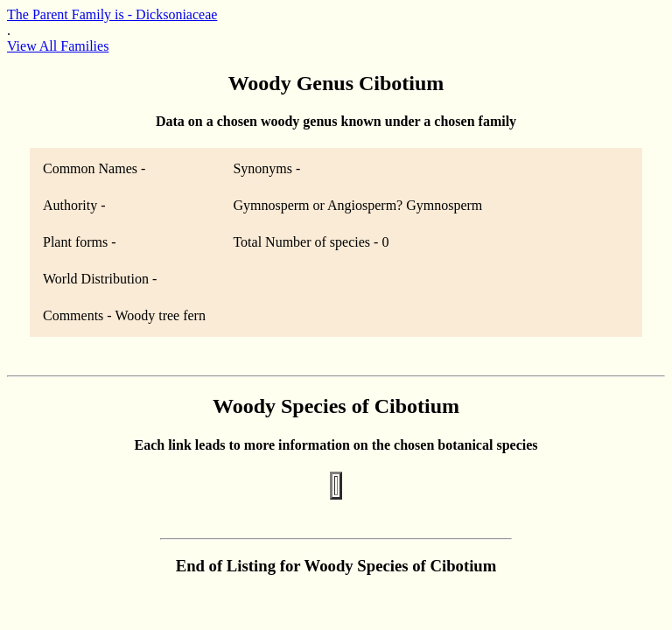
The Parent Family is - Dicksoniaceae (112, 14)
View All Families (58, 46)
